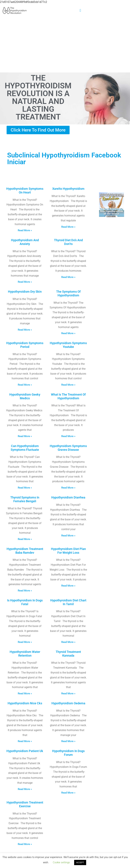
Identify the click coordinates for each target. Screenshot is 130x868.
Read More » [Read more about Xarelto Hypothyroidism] (68, 227)
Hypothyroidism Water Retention (25, 654)
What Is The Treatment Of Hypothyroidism (68, 396)
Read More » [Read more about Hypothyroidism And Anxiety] (25, 282)
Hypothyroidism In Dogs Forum (68, 753)
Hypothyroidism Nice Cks (25, 703)
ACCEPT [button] (80, 862)
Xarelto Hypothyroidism (68, 189)
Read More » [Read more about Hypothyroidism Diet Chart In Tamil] (68, 642)
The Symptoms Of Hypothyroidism (68, 293)
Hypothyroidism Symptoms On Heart (25, 191)
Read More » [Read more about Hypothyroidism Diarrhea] (68, 536)
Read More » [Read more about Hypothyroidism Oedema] (68, 741)
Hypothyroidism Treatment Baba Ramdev (25, 551)
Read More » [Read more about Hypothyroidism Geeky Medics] (25, 436)
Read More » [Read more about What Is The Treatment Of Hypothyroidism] (68, 436)
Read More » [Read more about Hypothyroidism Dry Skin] (25, 330)
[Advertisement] (65, 44)
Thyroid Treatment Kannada (68, 654)
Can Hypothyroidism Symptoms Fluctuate (25, 448)
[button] (80, 10)
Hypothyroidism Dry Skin (25, 292)
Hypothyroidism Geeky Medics (25, 396)
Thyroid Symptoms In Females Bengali (25, 499)
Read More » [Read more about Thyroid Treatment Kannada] (68, 693)
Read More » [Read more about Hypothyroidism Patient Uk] (25, 789)
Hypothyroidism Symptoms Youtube (68, 345)
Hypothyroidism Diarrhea (68, 497)
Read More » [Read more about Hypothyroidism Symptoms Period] (25, 385)
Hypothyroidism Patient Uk (25, 751)
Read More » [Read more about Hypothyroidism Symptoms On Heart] (25, 230)
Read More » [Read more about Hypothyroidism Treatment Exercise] (25, 844)
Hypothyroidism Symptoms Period (25, 345)
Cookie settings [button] (61, 862)
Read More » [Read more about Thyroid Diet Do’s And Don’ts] (68, 277)
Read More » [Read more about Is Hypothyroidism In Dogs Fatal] (25, 642)
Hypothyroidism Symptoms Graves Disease (68, 448)
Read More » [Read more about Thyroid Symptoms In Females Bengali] (25, 539)
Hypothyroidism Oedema (68, 703)
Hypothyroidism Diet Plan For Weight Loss (68, 551)
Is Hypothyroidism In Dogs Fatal (25, 602)
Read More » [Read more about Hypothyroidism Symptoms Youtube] (68, 385)
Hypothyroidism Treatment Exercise (25, 804)
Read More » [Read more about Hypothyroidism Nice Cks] (25, 741)
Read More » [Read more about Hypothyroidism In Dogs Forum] (68, 793)
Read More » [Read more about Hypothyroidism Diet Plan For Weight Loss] (68, 586)
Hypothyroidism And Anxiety (25, 242)
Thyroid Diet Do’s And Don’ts (68, 242)
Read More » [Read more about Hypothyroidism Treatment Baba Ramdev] (25, 591)
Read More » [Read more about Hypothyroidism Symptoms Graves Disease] (68, 488)
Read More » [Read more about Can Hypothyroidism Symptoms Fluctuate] (25, 488)
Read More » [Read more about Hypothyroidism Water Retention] (25, 693)
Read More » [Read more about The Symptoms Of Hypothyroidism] (68, 333)
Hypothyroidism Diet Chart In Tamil (68, 602)
